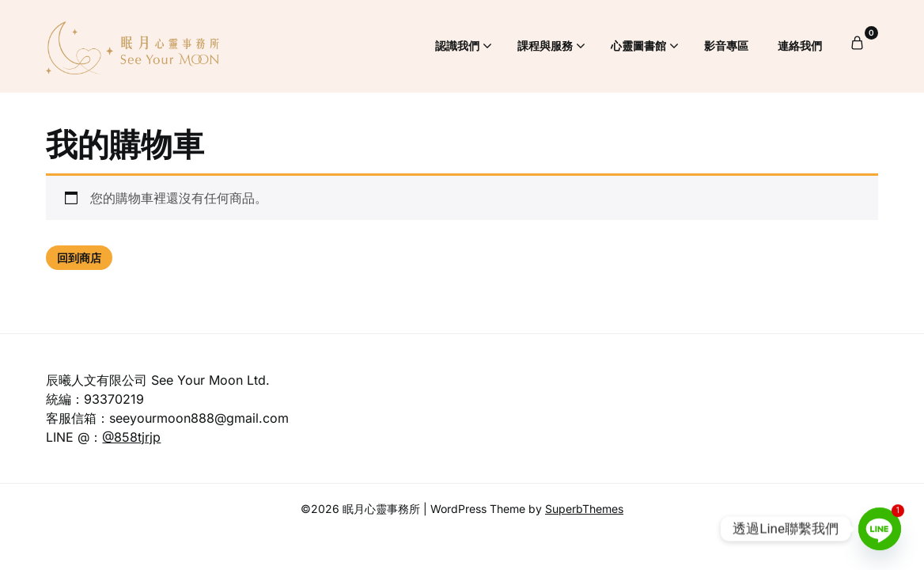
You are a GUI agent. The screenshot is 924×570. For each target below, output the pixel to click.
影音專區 (726, 46)
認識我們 (457, 46)
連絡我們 (800, 46)
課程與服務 (545, 46)
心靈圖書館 (638, 46)
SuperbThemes (584, 509)
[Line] (880, 529)
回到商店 (79, 258)
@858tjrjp (131, 437)
